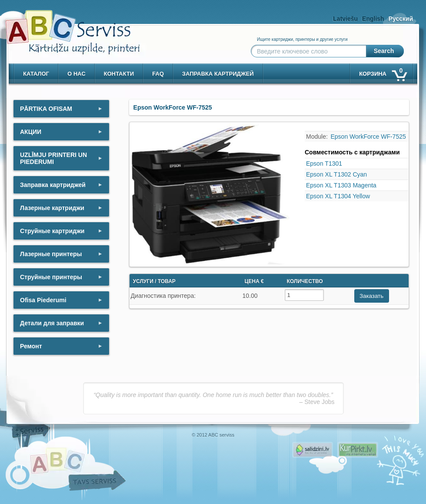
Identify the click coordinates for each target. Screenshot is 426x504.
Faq (158, 74)
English (373, 19)
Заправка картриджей (218, 74)
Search (384, 51)
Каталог (36, 74)
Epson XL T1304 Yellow (338, 196)
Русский (401, 19)
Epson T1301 (324, 164)
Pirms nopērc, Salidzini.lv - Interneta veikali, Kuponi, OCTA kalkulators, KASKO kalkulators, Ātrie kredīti (313, 450)
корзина (383, 72)
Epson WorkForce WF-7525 (368, 137)
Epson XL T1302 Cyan (336, 174)
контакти (119, 74)
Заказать (371, 296)
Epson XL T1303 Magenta (341, 185)
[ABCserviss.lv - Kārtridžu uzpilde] (65, 26)
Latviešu (345, 19)
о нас (77, 74)
